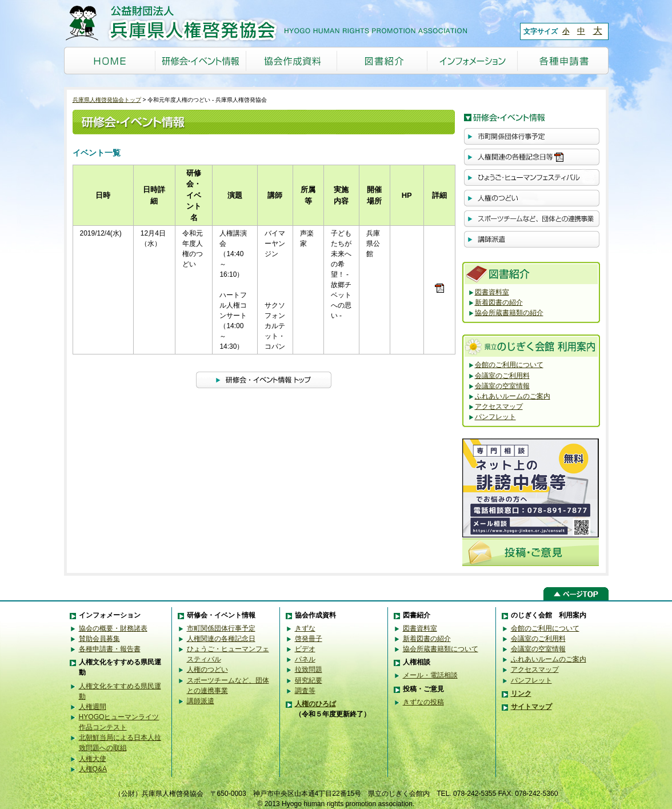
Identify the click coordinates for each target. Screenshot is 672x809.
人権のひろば (315, 704)
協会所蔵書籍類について (441, 649)
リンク (521, 694)
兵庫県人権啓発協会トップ (107, 100)
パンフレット (495, 417)
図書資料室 (492, 292)
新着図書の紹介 (499, 302)
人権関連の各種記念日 (221, 639)
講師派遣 (201, 701)
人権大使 (93, 759)
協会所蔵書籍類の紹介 (509, 313)
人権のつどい (207, 669)
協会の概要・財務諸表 (113, 628)
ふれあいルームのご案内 (513, 396)
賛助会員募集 (99, 639)
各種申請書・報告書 (110, 649)
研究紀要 (309, 680)
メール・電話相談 (430, 675)
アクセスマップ (499, 407)
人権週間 (93, 707)
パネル (305, 659)
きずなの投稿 (423, 702)
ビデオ (305, 649)
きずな (305, 628)
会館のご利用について (509, 365)
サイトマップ (531, 707)
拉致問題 (309, 669)
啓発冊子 (309, 639)
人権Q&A (93, 769)
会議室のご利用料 (502, 376)
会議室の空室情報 (502, 386)
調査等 (305, 691)
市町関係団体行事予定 (221, 628)
